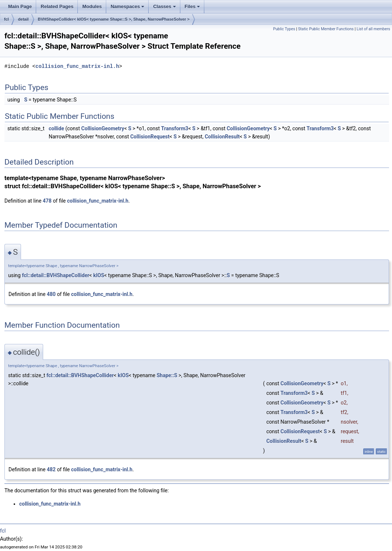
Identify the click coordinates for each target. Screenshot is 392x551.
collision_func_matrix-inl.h (77, 66)
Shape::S (167, 375)
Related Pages (57, 6)
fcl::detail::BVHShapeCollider (55, 275)
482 (51, 469)
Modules (92, 6)
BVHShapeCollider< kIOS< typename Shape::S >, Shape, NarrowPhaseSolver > (114, 19)
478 (47, 201)
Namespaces (128, 6)
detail (23, 19)
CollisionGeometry (103, 128)
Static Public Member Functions (326, 29)
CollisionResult (222, 137)
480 (51, 294)
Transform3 (175, 128)
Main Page (20, 6)
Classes (164, 6)
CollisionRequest (150, 137)
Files (192, 6)
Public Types (284, 29)
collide (56, 128)
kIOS (99, 275)
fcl (6, 19)
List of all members (373, 29)
